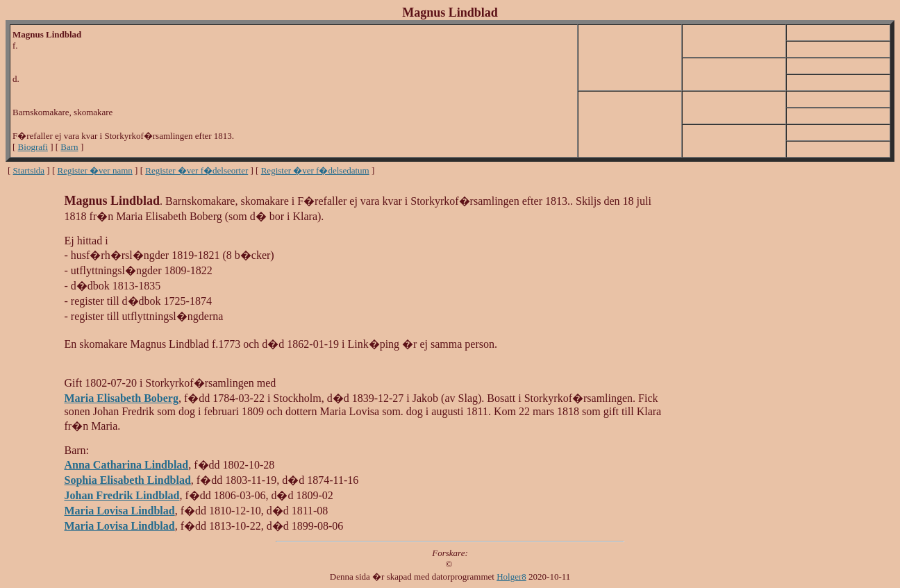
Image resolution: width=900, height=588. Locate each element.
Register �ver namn (95, 170)
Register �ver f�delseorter (197, 170)
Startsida (29, 170)
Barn (69, 147)
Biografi (33, 147)
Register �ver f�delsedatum (315, 170)
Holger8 (511, 577)
